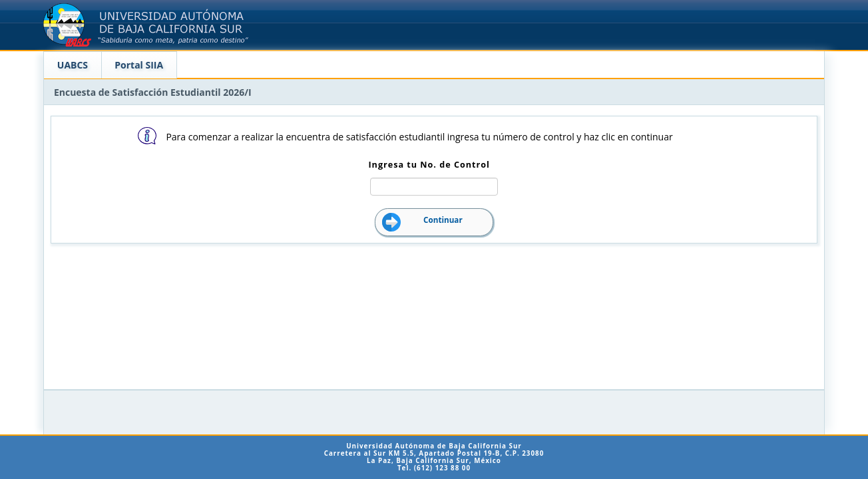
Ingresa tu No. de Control (429, 165)
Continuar (443, 220)
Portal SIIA (139, 65)
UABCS (73, 65)
